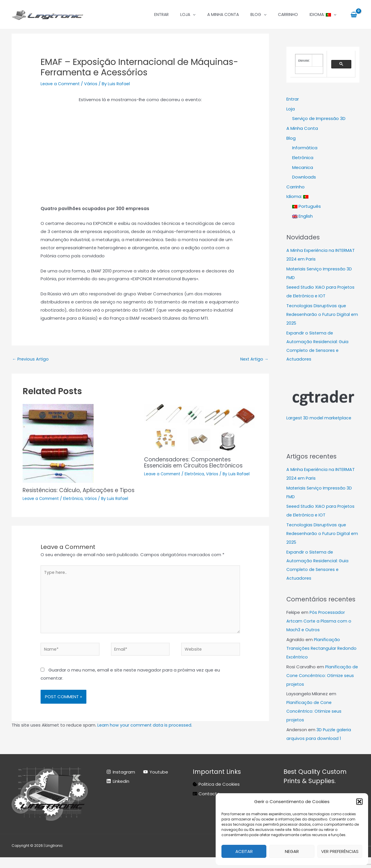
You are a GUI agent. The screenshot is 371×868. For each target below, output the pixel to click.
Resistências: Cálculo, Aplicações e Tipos (73, 494)
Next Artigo (254, 359)
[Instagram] (121, 783)
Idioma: (323, 14)
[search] (304, 60)
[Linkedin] (118, 792)
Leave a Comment (61, 84)
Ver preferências (340, 851)
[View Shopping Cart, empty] (354, 14)
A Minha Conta (223, 14)
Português (307, 207)
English (302, 216)
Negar (292, 851)
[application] (193, 14)
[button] (359, 802)
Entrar (161, 14)
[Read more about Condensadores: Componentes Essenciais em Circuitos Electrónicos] (201, 428)
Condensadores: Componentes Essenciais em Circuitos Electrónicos (197, 463)
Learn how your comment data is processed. (146, 736)
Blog (258, 14)
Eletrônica (75, 505)
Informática (305, 148)
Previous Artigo (31, 359)
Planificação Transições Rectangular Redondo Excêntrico (322, 649)
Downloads (304, 177)
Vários (92, 84)
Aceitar (244, 851)
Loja (188, 14)
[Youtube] (156, 783)
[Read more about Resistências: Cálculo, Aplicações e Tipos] (58, 444)
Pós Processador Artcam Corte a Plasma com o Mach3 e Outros (320, 622)
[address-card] (206, 804)
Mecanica (303, 168)
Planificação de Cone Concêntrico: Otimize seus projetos (322, 676)
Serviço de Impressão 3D (319, 119)
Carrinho (288, 14)
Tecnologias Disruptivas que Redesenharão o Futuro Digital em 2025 (319, 315)
